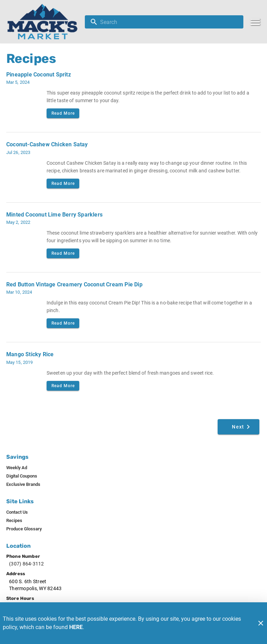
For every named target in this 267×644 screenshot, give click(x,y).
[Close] (261, 623)
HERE (76, 627)
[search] (169, 22)
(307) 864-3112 (27, 564)
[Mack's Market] (44, 22)
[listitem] (17, 468)
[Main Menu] (255, 22)
